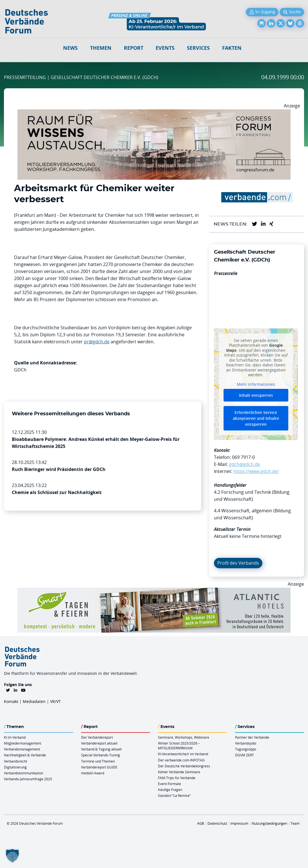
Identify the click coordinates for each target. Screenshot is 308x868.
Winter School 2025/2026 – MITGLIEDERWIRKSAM (179, 746)
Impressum (239, 823)
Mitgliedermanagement (23, 743)
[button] (12, 856)
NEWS (70, 48)
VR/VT (55, 701)
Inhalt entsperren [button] (256, 395)
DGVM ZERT (245, 755)
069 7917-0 (243, 457)
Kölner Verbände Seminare (179, 772)
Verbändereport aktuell (99, 743)
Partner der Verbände (252, 737)
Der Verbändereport (97, 737)
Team (295, 823)
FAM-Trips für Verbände (177, 778)
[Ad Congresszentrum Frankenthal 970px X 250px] (154, 113)
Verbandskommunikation (24, 773)
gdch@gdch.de (245, 464)
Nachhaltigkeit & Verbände (25, 755)
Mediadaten (34, 701)
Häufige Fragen (170, 790)
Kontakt (11, 701)
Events (165, 48)
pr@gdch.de (97, 342)
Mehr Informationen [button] (256, 384)
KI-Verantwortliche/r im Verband (183, 754)
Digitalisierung (15, 767)
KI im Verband (15, 737)
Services (198, 48)
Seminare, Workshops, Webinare (184, 737)
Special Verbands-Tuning (101, 755)
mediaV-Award (93, 773)
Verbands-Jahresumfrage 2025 (28, 779)
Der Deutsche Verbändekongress (184, 766)
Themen (101, 48)
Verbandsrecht (15, 761)
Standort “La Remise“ (174, 795)
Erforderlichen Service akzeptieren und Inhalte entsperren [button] (256, 418)
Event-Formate (169, 784)
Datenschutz (217, 823)
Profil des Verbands (238, 563)
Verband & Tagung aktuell (101, 749)
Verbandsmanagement (22, 749)
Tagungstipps (246, 749)
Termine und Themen (98, 761)
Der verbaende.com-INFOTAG (181, 760)
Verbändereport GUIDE (99, 767)
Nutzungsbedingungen (269, 823)
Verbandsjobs (246, 743)
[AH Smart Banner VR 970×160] (154, 591)
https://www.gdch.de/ (256, 471)
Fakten (232, 48)
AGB (201, 823)
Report (134, 48)
